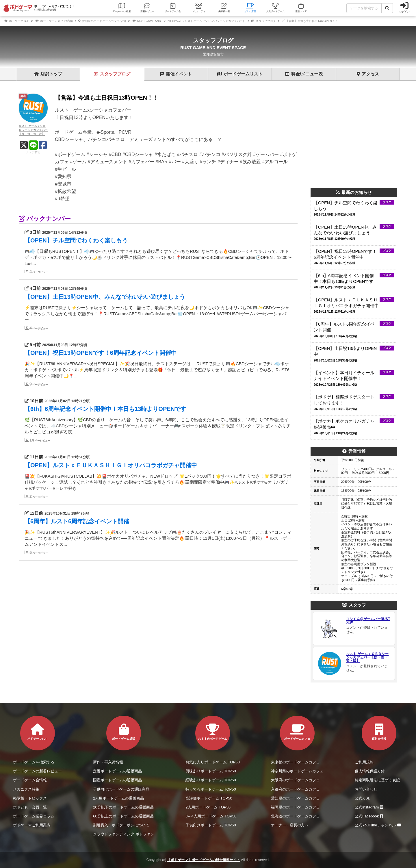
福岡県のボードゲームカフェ (295, 807)
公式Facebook (370, 816)
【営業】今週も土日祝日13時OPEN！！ (310, 21)
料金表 (304, 74)
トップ (48, 74)
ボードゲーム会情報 (30, 780)
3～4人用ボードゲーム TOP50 (211, 816)
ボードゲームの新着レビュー (37, 771)
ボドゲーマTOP (17, 21)
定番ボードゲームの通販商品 (117, 771)
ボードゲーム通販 (124, 732)
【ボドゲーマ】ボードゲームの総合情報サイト (204, 860)
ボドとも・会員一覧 (30, 807)
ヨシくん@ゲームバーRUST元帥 (368, 621)
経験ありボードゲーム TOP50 (211, 780)
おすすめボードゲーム (213, 732)
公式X (363, 798)
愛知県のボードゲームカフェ (295, 798)
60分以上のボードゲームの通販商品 (123, 816)
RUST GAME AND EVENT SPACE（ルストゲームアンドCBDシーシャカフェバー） (189, 21)
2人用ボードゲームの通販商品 (118, 798)
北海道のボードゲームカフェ (295, 816)
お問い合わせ (366, 789)
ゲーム (240, 74)
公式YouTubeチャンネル (379, 825)
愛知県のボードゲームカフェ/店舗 (102, 21)
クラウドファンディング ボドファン (124, 834)
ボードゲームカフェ (297, 732)
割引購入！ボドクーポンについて (121, 825)
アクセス (368, 74)
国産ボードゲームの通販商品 (117, 780)
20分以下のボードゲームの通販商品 (123, 807)
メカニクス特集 (26, 789)
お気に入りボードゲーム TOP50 (213, 762)
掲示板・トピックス (30, 798)
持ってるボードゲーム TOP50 (211, 789)
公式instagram (370, 807)
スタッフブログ (264, 21)
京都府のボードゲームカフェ (295, 789)
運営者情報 (379, 732)
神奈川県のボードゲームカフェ (297, 771)
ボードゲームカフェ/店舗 (54, 21)
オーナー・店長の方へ (290, 825)
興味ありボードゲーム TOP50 (211, 771)
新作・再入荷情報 (108, 762)
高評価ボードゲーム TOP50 (209, 798)
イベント (176, 74)
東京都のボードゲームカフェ (295, 762)
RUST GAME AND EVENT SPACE (213, 48)
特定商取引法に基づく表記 (377, 780)
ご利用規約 (364, 762)
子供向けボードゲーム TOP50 (211, 825)
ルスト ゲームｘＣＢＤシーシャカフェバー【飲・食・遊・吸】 (367, 657)
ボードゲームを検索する (34, 762)
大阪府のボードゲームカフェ (295, 780)
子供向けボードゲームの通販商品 (121, 789)
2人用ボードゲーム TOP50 (208, 807)
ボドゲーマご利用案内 (32, 825)
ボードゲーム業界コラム (34, 816)
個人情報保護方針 (370, 771)
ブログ (112, 74)
